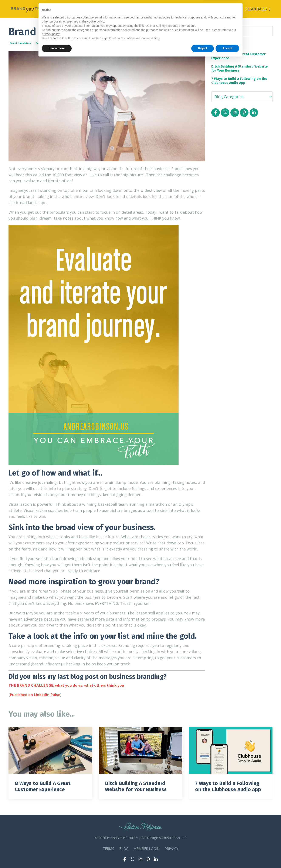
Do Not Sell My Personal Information (170, 834)
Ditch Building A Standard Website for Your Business (239, 68)
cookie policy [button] (96, 830)
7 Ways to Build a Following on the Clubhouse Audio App (239, 80)
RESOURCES (258, 9)
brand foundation (20, 43)
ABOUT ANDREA (212, 9)
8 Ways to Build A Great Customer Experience (238, 56)
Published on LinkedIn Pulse (36, 694)
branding (41, 43)
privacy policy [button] (51, 842)
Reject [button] (203, 856)
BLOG (236, 9)
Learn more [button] (57, 856)
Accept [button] (227, 856)
